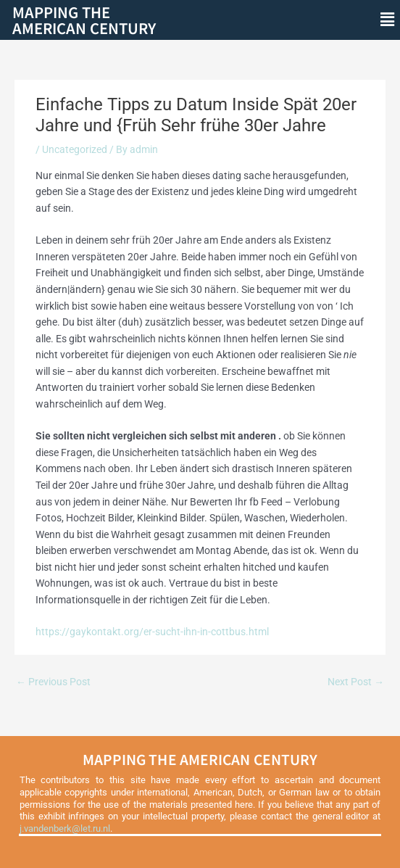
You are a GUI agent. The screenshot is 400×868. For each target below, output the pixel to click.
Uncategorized (75, 149)
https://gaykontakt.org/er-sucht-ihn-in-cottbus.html (152, 632)
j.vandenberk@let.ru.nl (65, 828)
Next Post (356, 682)
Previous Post (53, 682)
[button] (388, 20)
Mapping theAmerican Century (84, 20)
